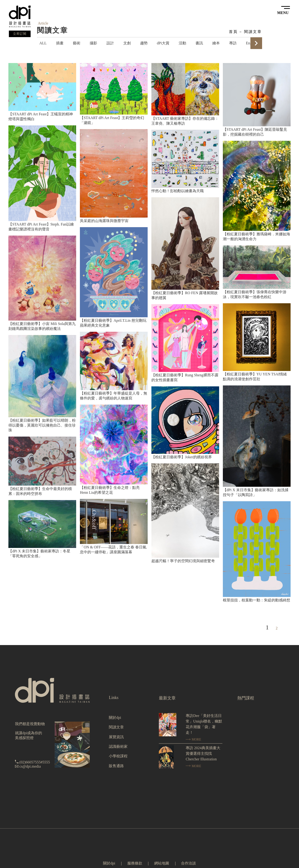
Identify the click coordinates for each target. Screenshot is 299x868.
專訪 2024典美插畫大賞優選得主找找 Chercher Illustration (203, 753)
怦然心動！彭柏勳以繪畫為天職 (178, 191)
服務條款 (135, 863)
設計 (110, 43)
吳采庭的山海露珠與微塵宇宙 (104, 221)
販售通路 (116, 766)
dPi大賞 (163, 43)
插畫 (60, 43)
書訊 (199, 43)
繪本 (216, 43)
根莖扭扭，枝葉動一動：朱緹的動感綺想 (256, 600)
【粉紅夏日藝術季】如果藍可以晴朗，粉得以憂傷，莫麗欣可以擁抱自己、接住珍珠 (42, 425)
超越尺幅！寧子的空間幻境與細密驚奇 (183, 561)
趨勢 (144, 43)
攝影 (93, 43)
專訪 (233, 43)
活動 (182, 43)
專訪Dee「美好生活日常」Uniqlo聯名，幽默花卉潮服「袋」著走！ (204, 724)
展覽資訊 (116, 737)
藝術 (77, 43)
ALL (43, 43)
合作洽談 (189, 863)
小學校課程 (118, 756)
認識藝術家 (118, 746)
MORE (193, 739)
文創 (127, 43)
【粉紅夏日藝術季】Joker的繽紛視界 (182, 457)
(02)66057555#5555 (35, 762)
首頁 (233, 32)
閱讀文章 (253, 32)
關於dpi (115, 718)
